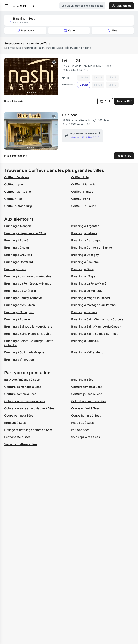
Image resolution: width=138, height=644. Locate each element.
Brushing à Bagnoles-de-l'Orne (25, 233)
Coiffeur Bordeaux (17, 177)
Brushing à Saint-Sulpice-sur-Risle (95, 334)
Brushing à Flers (15, 269)
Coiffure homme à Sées (20, 394)
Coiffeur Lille (80, 177)
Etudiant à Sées (15, 423)
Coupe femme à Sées (19, 415)
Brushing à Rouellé (17, 319)
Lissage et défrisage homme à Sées (28, 430)
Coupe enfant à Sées (85, 408)
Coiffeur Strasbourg (18, 206)
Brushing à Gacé (82, 269)
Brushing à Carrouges (86, 240)
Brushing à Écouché (85, 262)
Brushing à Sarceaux (85, 341)
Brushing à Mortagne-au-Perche (93, 305)
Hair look (69, 115)
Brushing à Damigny (85, 255)
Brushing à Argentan (85, 226)
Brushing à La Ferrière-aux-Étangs (28, 283)
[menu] (6, 6)
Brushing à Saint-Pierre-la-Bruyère (28, 334)
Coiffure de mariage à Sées (23, 387)
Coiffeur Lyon (14, 184)
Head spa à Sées (82, 423)
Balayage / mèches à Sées (22, 380)
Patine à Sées (80, 430)
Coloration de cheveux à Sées (25, 401)
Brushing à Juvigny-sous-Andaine (28, 276)
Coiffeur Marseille (83, 184)
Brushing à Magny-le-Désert (91, 298)
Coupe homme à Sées (86, 415)
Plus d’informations (16, 101)
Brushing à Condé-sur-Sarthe (91, 248)
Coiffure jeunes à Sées (87, 394)
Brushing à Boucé (16, 240)
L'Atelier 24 (71, 61)
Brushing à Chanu (17, 248)
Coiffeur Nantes (82, 192)
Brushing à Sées (82, 380)
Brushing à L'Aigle (83, 276)
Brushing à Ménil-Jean (20, 305)
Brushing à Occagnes (19, 312)
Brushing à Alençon (18, 226)
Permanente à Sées (17, 437)
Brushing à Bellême (84, 233)
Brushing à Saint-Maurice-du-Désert (96, 326)
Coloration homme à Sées (89, 401)
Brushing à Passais (84, 312)
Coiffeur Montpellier (18, 192)
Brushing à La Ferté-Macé (89, 283)
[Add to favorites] (54, 62)
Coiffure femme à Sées (87, 387)
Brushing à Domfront (19, 262)
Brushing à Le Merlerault (88, 291)
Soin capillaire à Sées (86, 437)
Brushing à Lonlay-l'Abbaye (23, 298)
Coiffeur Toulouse (84, 206)
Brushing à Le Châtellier (21, 291)
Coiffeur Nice (13, 199)
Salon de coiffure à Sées (21, 444)
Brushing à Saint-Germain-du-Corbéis (97, 319)
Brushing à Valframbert (87, 352)
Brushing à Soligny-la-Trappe (24, 352)
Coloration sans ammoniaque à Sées (29, 408)
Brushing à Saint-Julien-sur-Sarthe (28, 326)
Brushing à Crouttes (18, 255)
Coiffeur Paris (81, 199)
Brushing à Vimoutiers (19, 359)
